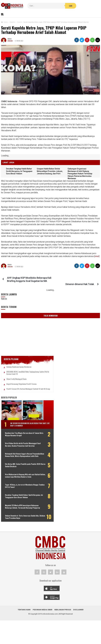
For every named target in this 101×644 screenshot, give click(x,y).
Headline (10, 41)
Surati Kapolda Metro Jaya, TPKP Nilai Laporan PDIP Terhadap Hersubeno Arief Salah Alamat (44, 30)
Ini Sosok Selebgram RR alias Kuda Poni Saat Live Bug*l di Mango (24, 429)
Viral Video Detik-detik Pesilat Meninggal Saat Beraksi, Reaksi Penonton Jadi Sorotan (17, 453)
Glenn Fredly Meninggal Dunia (16, 381)
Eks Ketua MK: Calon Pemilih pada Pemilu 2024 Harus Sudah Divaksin (18, 477)
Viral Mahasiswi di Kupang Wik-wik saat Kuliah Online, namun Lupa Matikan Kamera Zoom (18, 488)
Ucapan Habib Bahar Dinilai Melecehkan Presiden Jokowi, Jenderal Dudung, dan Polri (50, 171)
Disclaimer (78, 633)
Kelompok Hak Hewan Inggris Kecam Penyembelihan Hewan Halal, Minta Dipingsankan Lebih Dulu (19, 465)
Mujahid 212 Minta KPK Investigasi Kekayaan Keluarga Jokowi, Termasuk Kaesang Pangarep (18, 527)
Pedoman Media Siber (42, 633)
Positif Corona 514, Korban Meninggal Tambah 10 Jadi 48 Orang (19, 392)
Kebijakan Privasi (63, 633)
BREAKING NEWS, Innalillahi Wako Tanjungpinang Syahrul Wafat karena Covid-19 (21, 374)
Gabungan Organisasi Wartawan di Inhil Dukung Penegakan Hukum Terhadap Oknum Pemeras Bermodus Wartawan (81, 174)
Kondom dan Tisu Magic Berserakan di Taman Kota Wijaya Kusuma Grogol (19, 440)
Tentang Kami (24, 633)
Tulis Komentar (51, 316)
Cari (57, 6)
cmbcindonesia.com (50, 637)
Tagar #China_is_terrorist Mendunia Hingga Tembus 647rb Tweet (17, 501)
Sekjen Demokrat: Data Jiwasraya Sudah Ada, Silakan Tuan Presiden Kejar (18, 539)
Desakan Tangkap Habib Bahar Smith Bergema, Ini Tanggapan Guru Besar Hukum (20, 171)
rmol (97, 256)
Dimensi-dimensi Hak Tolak (80, 278)
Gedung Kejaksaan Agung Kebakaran (19, 367)
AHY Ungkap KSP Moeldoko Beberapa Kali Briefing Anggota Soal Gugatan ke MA (26, 281)
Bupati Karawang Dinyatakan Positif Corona (21, 386)
